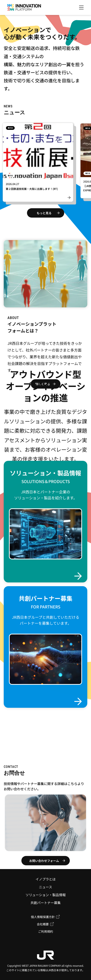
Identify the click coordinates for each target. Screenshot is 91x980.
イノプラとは (46, 879)
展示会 (10, 128)
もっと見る (44, 213)
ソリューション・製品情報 (46, 895)
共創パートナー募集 (46, 903)
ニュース (45, 887)
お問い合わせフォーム (44, 861)
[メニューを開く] (81, 7)
